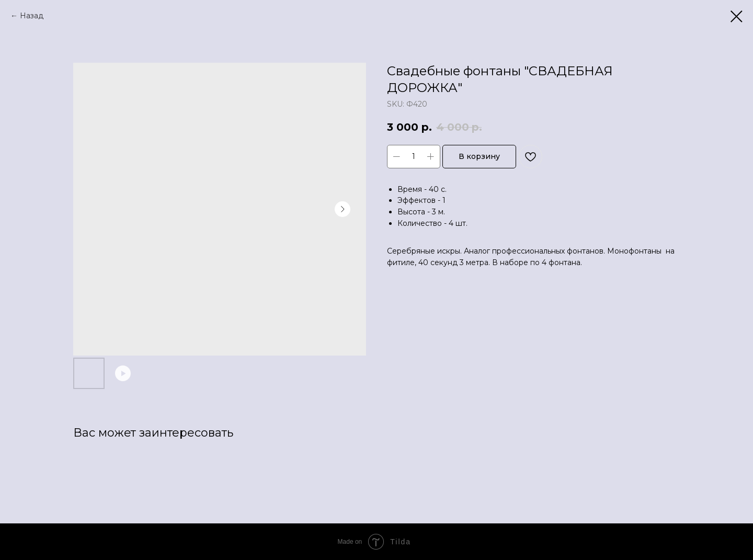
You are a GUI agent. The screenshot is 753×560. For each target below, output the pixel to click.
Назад (32, 16)
